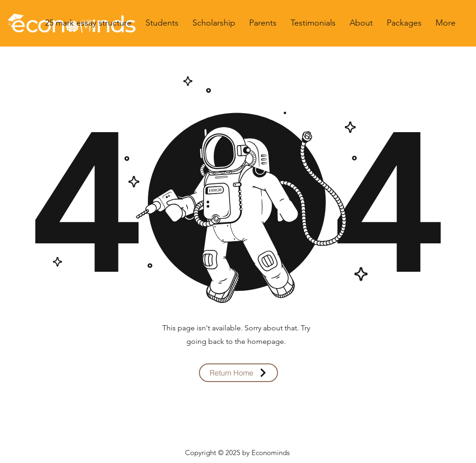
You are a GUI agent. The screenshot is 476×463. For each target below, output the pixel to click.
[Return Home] (238, 373)
